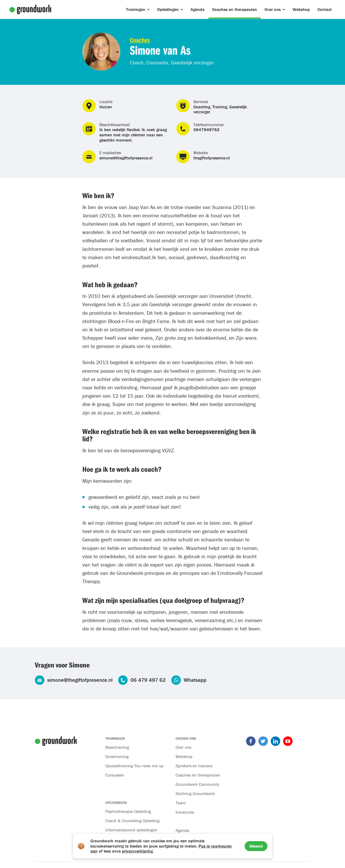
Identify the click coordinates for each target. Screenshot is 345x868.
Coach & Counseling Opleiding (132, 821)
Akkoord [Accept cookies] (256, 846)
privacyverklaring (137, 851)
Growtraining (117, 756)
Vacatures (185, 812)
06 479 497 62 (148, 680)
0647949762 (206, 130)
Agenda (182, 830)
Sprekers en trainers (194, 766)
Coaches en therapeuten (198, 775)
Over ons (183, 747)
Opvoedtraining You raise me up (134, 766)
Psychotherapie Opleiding (128, 811)
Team (181, 803)
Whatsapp (195, 680)
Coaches (140, 40)
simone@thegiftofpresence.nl (126, 158)
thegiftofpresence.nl (212, 158)
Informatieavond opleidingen (131, 830)
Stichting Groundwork (195, 794)
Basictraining (117, 747)
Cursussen (115, 775)
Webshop (184, 756)
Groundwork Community (197, 784)
